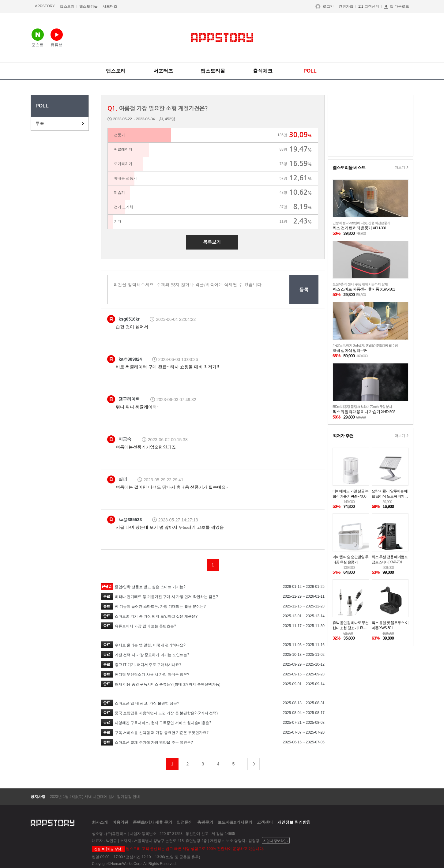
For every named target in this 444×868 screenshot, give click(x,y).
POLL (310, 71)
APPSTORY (45, 6)
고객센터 (265, 822)
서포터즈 (110, 6)
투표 (40, 123)
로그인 (327, 7)
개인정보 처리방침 (294, 822)
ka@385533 (130, 520)
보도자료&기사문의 (235, 822)
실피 (123, 479)
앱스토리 (67, 6)
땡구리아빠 (129, 399)
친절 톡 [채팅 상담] (108, 849)
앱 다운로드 (397, 6)
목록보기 (212, 242)
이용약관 (120, 822)
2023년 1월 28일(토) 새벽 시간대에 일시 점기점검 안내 (95, 797)
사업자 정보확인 (276, 841)
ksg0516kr (129, 319)
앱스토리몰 (88, 6)
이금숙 (125, 439)
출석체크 (263, 71)
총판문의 (205, 822)
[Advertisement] (55, 226)
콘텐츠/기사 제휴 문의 (152, 822)
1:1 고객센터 (369, 6)
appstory (53, 822)
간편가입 (346, 6)
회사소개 (100, 822)
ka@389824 (130, 359)
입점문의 (185, 822)
